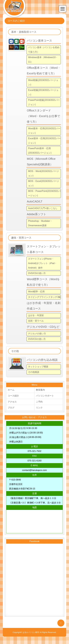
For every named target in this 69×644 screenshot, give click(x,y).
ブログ (11, 408)
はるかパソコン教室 (31, 633)
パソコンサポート (45, 396)
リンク (39, 408)
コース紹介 (13, 396)
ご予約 (39, 402)
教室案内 (40, 390)
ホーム (11, 390)
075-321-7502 (34, 452)
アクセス (12, 402)
